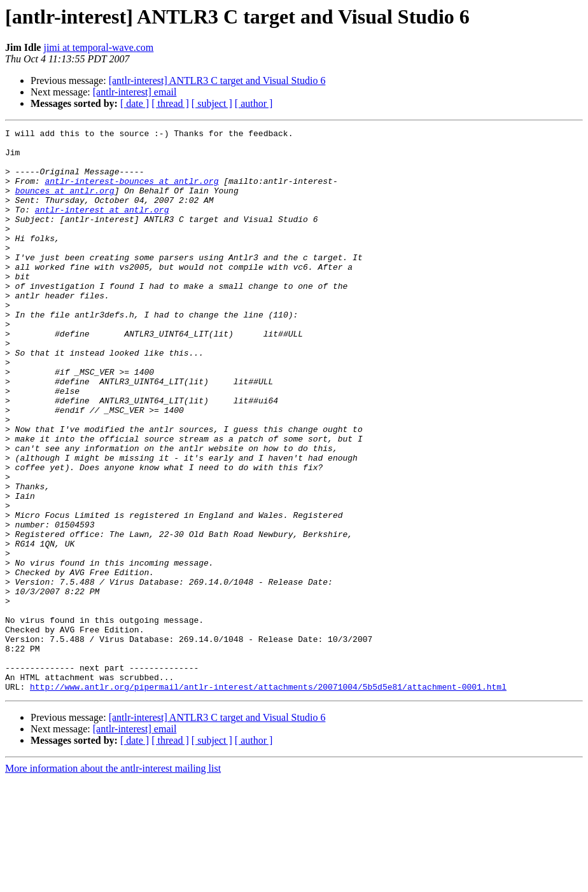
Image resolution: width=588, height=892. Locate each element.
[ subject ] (212, 103)
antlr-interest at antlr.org (102, 226)
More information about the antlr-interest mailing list (113, 881)
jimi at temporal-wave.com (98, 47)
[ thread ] (170, 103)
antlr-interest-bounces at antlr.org (131, 192)
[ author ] (254, 103)
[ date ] (135, 103)
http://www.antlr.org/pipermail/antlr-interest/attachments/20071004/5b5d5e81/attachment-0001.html (268, 799)
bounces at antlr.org (65, 204)
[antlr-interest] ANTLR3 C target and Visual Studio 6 (217, 80)
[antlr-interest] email (135, 92)
